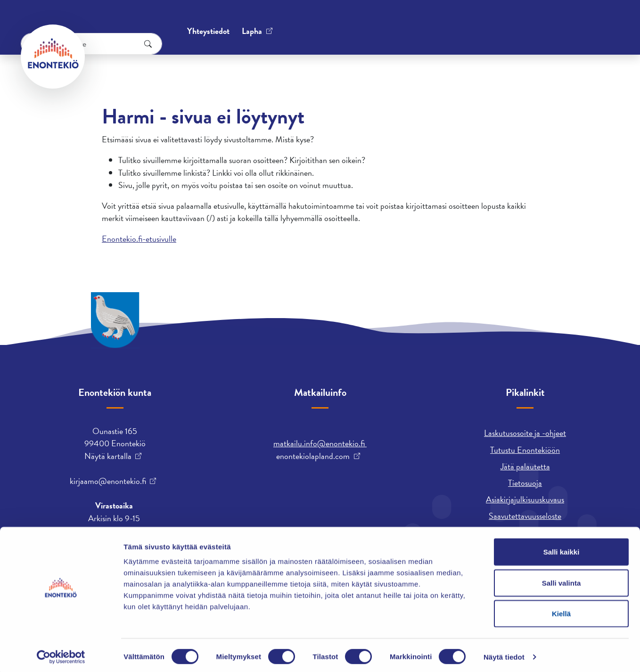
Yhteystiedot (116, 21)
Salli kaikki (562, 548)
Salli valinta (562, 579)
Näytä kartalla (108, 456)
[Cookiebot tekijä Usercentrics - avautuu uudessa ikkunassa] (61, 654)
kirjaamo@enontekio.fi (108, 481)
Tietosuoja (525, 483)
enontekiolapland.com (313, 456)
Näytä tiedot (504, 653)
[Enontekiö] (53, 57)
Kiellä (561, 610)
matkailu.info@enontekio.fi (320, 443)
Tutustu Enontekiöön (525, 450)
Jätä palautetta (525, 466)
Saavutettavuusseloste (525, 516)
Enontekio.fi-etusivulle (139, 239)
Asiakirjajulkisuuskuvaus (525, 499)
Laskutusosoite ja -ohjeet (525, 433)
